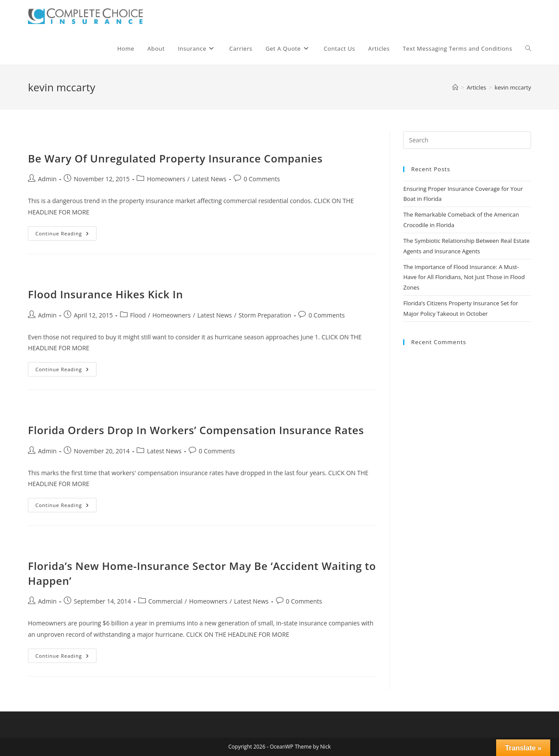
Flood (138, 315)
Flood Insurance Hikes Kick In (105, 294)
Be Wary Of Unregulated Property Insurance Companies (175, 158)
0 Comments (262, 179)
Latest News (209, 179)
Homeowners (166, 179)
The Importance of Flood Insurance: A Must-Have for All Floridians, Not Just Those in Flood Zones (464, 277)
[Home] (455, 87)
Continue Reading (66, 235)
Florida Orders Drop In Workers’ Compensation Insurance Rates (196, 430)
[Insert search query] (467, 140)
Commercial (166, 601)
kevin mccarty (513, 87)
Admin (47, 179)
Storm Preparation (265, 315)
